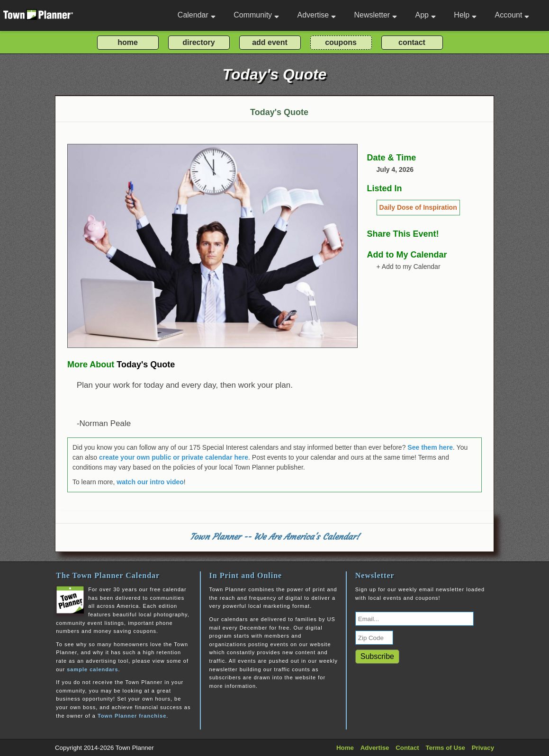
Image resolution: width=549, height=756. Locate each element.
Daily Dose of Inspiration (418, 207)
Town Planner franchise (132, 716)
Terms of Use (445, 748)
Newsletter (376, 15)
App (425, 15)
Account (512, 15)
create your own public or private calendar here (174, 457)
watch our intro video (150, 482)
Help (465, 15)
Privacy (483, 748)
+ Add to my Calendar (409, 267)
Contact (407, 748)
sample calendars (92, 669)
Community (256, 15)
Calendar (197, 15)
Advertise (316, 15)
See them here (430, 447)
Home (345, 748)
